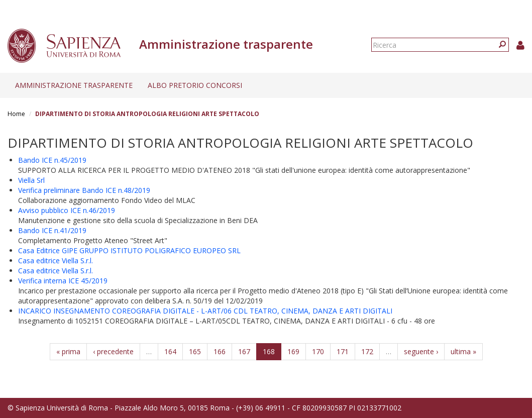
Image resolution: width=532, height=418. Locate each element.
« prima (68, 351)
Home (16, 114)
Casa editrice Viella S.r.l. (56, 260)
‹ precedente (113, 351)
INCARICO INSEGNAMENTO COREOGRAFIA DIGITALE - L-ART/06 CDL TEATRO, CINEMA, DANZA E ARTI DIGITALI (205, 311)
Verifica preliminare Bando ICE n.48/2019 (84, 190)
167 (244, 351)
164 (170, 351)
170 (318, 351)
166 (220, 351)
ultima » (463, 351)
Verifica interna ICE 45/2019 (63, 281)
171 (343, 351)
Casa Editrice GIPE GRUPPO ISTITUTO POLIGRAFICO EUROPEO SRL (129, 250)
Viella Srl (31, 180)
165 (195, 351)
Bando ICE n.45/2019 (52, 160)
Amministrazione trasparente (74, 85)
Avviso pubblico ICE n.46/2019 (67, 210)
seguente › (421, 351)
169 (293, 351)
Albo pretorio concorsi (195, 85)
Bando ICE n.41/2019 (52, 230)
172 (367, 351)
